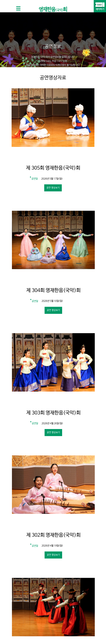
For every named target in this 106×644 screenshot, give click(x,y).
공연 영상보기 (53, 188)
